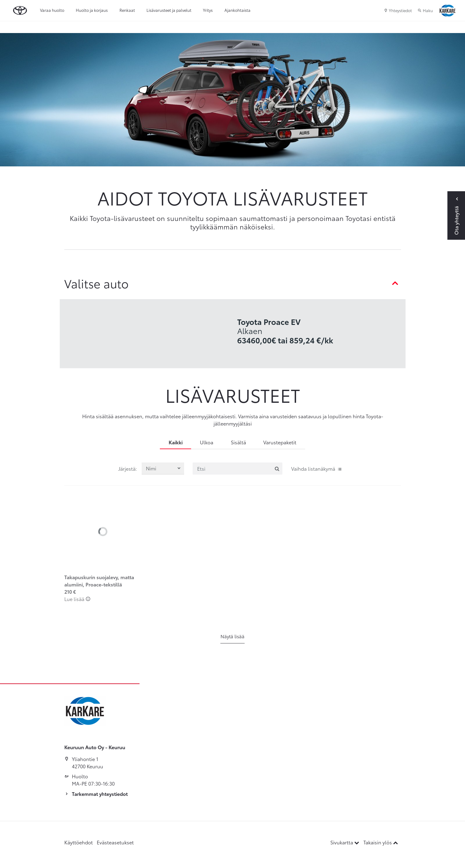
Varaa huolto (52, 10)
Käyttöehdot (79, 842)
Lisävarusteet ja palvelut (169, 10)
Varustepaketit (280, 442)
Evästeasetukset (115, 842)
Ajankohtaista (238, 10)
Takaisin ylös (381, 842)
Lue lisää (77, 599)
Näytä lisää (232, 636)
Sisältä (238, 442)
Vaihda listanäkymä (317, 468)
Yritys (208, 10)
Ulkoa (207, 442)
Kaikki (176, 442)
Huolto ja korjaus (92, 10)
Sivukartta (345, 842)
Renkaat (127, 10)
